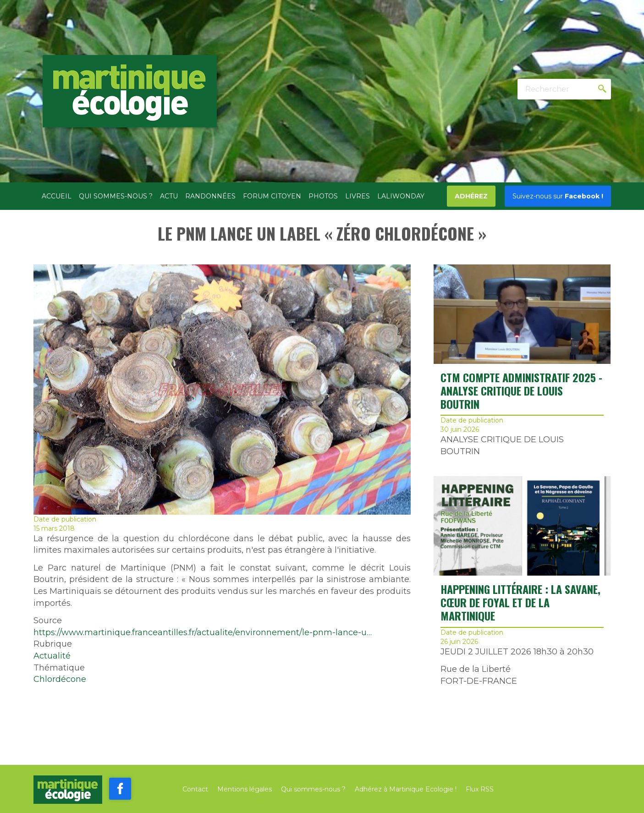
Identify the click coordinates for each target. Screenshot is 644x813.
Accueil (57, 196)
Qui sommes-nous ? (116, 196)
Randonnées (210, 196)
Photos (323, 196)
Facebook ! (558, 196)
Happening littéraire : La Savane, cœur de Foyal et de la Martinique (520, 602)
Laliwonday (401, 196)
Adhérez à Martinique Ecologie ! (406, 789)
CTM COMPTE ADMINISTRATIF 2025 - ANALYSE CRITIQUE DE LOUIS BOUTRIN (521, 390)
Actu (169, 196)
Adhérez (471, 196)
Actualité (52, 656)
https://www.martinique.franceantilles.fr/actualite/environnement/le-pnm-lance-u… (203, 632)
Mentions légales (245, 789)
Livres (358, 196)
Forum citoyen (272, 196)
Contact (195, 789)
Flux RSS (480, 789)
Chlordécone (60, 679)
